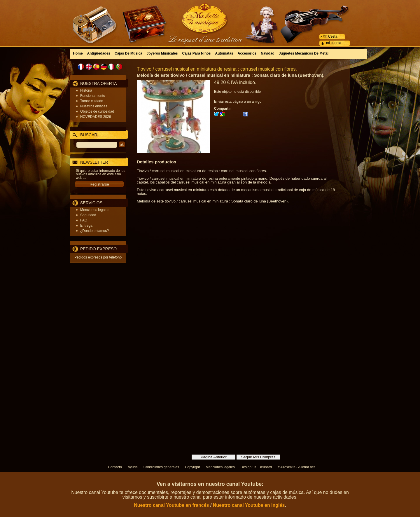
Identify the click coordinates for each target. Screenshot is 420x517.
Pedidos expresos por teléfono (98, 257)
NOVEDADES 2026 (96, 117)
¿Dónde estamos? (94, 231)
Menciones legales (95, 210)
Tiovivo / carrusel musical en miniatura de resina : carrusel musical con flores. (217, 69)
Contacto (115, 467)
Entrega (86, 226)
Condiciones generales (161, 467)
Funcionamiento (93, 96)
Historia (86, 90)
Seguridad (88, 215)
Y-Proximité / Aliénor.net (296, 467)
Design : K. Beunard (256, 467)
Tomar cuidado (92, 101)
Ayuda (133, 467)
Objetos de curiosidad (97, 111)
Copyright (192, 467)
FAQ (84, 220)
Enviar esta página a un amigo (238, 102)
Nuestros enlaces (94, 106)
